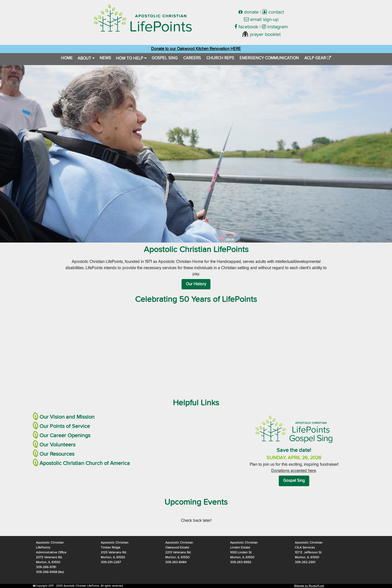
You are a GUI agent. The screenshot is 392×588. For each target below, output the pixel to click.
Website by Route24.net (309, 586)
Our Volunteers (57, 445)
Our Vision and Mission (67, 417)
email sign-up (261, 20)
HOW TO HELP (131, 58)
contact (273, 12)
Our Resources (57, 454)
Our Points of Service (65, 426)
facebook (246, 27)
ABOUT (86, 58)
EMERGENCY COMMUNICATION (269, 58)
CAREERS (192, 58)
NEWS (105, 58)
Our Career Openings (65, 436)
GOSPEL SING (165, 58)
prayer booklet (261, 35)
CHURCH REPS (220, 58)
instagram (275, 27)
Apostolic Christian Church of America (85, 463)
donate (249, 12)
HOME (67, 58)
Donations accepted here (293, 471)
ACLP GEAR (318, 58)
